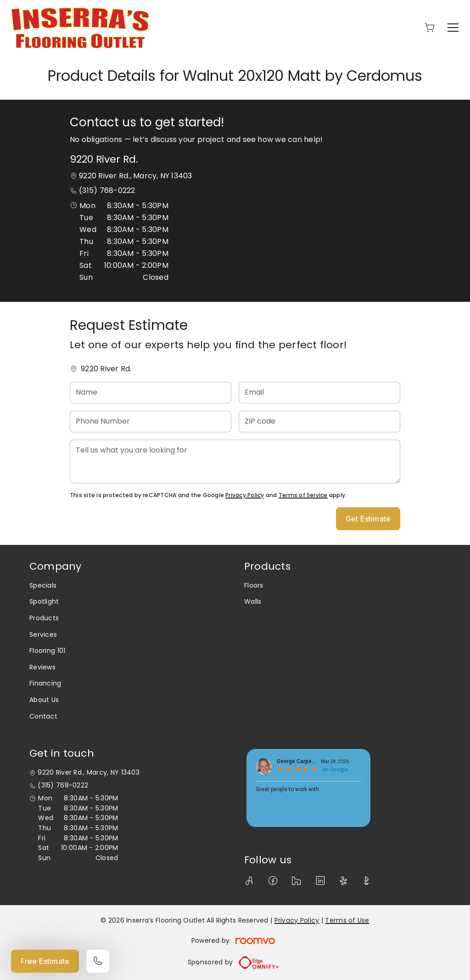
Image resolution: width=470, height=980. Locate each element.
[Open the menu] (453, 28)
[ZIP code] (319, 422)
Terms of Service (303, 495)
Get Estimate (368, 519)
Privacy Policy (245, 495)
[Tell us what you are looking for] (235, 462)
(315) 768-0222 (107, 190)
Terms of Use (347, 920)
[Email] (319, 393)
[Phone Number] (151, 422)
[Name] (151, 393)
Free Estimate (45, 961)
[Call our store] (98, 961)
